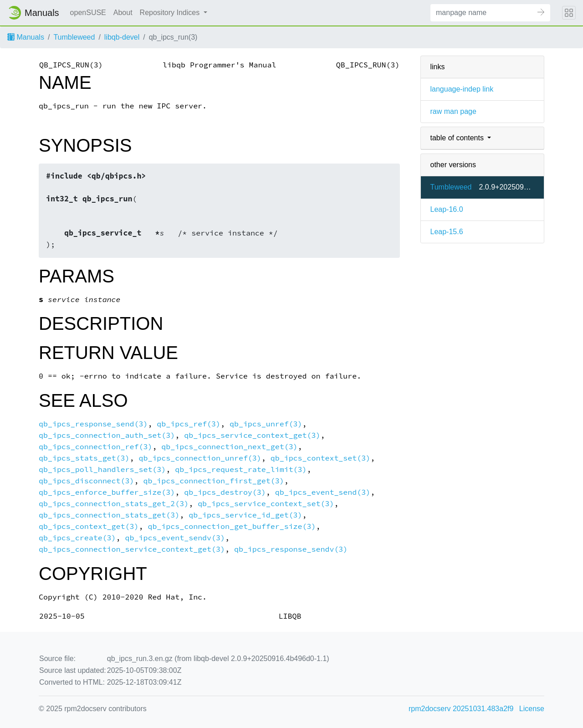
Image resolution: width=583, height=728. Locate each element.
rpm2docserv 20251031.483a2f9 (461, 709)
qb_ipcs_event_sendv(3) (175, 538)
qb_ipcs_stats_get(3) (84, 458)
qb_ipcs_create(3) (77, 538)
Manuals (26, 37)
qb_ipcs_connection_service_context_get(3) (132, 549)
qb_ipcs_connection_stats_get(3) (109, 515)
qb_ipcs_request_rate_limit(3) (241, 469)
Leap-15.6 (446, 232)
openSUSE (88, 13)
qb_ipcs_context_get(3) (89, 526)
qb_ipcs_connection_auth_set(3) (107, 435)
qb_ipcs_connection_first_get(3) (213, 481)
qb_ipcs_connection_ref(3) (95, 447)
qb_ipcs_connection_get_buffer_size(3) (232, 526)
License (532, 709)
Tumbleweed (74, 37)
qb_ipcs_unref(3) (266, 424)
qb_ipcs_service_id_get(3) (245, 515)
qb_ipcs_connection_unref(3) (200, 458)
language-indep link (462, 89)
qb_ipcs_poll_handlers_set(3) (102, 469)
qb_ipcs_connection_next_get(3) (229, 447)
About (123, 13)
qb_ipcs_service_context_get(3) (252, 435)
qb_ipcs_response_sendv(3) (291, 549)
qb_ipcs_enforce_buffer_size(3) (107, 492)
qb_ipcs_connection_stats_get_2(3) (114, 504)
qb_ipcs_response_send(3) (93, 424)
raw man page (453, 111)
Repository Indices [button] (171, 13)
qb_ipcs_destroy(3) (225, 492)
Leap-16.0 (446, 209)
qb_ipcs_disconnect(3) (86, 481)
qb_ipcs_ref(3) (189, 424)
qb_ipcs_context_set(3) (320, 458)
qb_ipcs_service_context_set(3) (266, 504)
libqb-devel (122, 37)
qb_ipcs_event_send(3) (323, 492)
